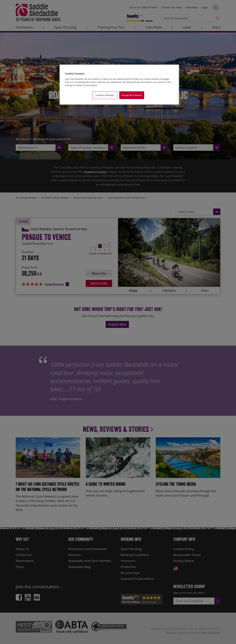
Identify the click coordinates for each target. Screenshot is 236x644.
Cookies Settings (105, 95)
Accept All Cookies (132, 95)
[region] (119, 85)
